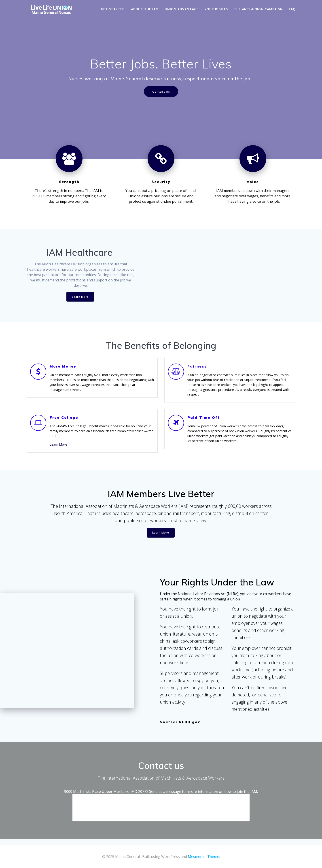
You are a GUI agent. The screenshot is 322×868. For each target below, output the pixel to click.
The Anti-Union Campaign (258, 9)
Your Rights (216, 9)
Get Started (113, 9)
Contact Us (161, 92)
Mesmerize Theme (203, 857)
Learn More (80, 297)
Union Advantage (182, 9)
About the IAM (145, 9)
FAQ (292, 9)
